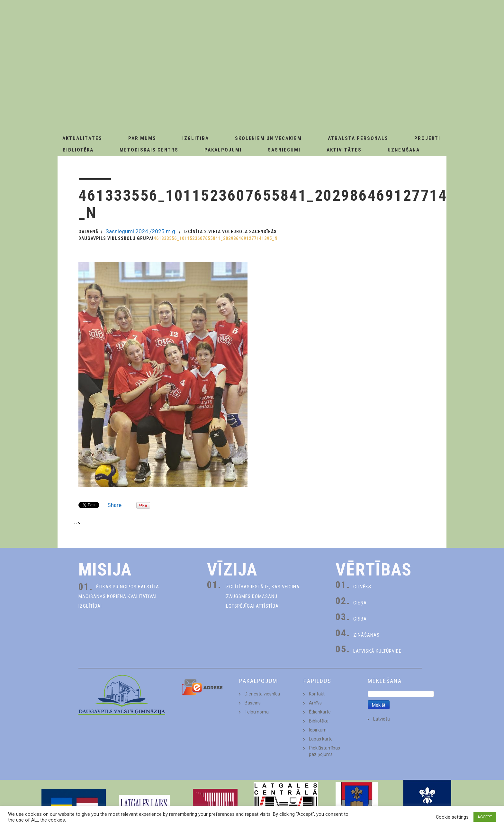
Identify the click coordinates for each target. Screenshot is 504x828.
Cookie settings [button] (452, 817)
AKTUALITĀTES (82, 138)
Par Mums (142, 138)
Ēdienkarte (320, 712)
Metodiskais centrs (149, 150)
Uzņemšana (404, 150)
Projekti (427, 138)
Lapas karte (321, 739)
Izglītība (196, 138)
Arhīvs (315, 703)
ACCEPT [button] (485, 817)
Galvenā (88, 232)
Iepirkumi (318, 730)
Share (114, 505)
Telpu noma (257, 712)
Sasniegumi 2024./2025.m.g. (141, 231)
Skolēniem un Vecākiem (268, 138)
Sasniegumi (284, 150)
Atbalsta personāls (358, 138)
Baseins (253, 703)
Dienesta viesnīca (262, 694)
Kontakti (317, 694)
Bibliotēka (78, 150)
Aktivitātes (344, 150)
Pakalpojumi (223, 150)
